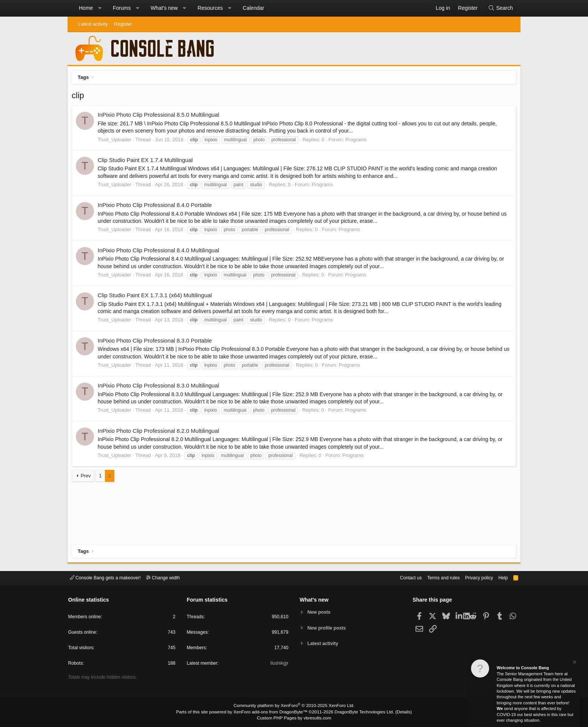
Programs (357, 141)
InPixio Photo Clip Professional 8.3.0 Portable (156, 342)
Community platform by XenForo (294, 707)
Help (499, 577)
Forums (122, 8)
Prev (87, 477)
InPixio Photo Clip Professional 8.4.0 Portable (156, 207)
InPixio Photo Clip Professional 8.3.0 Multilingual (160, 387)
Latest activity (93, 24)
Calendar (253, 8)
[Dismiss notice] (574, 663)
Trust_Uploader (116, 141)
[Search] (500, 8)
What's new (164, 8)
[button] (100, 8)
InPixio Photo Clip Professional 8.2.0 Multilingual (160, 432)
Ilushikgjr (279, 664)
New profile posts (328, 628)
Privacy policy (473, 577)
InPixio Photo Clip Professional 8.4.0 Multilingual (160, 252)
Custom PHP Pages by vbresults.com (294, 718)
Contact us (401, 577)
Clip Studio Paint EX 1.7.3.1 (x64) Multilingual (156, 297)
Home (86, 8)
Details (396, 712)
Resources (210, 8)
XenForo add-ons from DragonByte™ (272, 712)
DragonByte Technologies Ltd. (359, 712)
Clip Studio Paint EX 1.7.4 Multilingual (147, 161)
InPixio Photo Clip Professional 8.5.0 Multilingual (160, 117)
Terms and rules (436, 577)
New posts (320, 612)
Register (123, 24)
